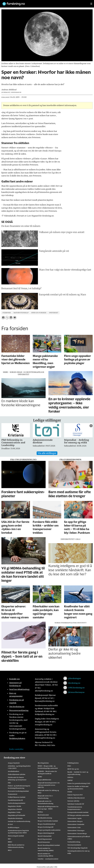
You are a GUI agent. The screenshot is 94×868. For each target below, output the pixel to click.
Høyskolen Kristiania (15, 818)
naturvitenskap (21, 313)
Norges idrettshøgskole (46, 833)
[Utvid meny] (91, 4)
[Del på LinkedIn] (11, 318)
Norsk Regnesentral (45, 839)
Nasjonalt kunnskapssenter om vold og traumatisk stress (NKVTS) (49, 785)
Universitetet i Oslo (74, 827)
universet (54, 313)
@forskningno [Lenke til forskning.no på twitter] (74, 678)
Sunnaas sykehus (73, 801)
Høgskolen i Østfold (15, 809)
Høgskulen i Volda (14, 812)
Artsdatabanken (13, 771)
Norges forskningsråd (45, 827)
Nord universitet (43, 815)
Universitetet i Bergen (75, 821)
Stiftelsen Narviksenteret (76, 798)
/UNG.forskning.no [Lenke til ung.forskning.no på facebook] (76, 688)
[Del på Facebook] (3, 318)
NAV (9, 839)
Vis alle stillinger (47, 453)
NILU (10, 850)
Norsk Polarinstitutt (45, 836)
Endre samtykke (16, 749)
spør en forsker (39, 313)
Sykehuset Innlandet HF (76, 804)
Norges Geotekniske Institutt (48, 821)
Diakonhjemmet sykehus (17, 774)
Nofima (40, 812)
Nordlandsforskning (45, 818)
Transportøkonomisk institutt (78, 812)
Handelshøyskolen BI (15, 800)
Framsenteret (13, 794)
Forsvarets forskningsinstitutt (18, 791)
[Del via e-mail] (15, 318)
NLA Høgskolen (43, 763)
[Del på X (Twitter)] (7, 318)
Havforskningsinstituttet (17, 803)
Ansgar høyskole (14, 763)
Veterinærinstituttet (74, 845)
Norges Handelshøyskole (46, 824)
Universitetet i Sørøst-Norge (77, 833)
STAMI (70, 792)
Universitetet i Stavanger (76, 830)
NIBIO (10, 842)
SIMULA (70, 777)
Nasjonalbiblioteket (44, 780)
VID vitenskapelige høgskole (77, 848)
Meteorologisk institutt (16, 836)
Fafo (9, 783)
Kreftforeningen (14, 827)
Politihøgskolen (73, 763)
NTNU (40, 777)
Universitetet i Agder (75, 818)
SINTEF (70, 780)
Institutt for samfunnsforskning (19, 821)
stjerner (7, 313)
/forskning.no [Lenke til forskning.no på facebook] (74, 683)
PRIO (69, 766)
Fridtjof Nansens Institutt (17, 797)
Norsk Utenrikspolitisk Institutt (49, 845)
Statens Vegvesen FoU (75, 795)
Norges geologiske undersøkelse (49, 830)
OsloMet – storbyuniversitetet (48, 859)
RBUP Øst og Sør (73, 769)
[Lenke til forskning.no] (44, 3)
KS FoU (10, 824)
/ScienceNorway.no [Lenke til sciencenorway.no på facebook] (76, 692)
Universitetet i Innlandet (76, 824)
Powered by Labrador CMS (47, 867)
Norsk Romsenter (44, 842)
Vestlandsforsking (74, 842)
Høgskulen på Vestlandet (17, 815)
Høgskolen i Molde (14, 806)
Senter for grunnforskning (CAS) (79, 783)
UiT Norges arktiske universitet (78, 815)
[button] (91, 426)
